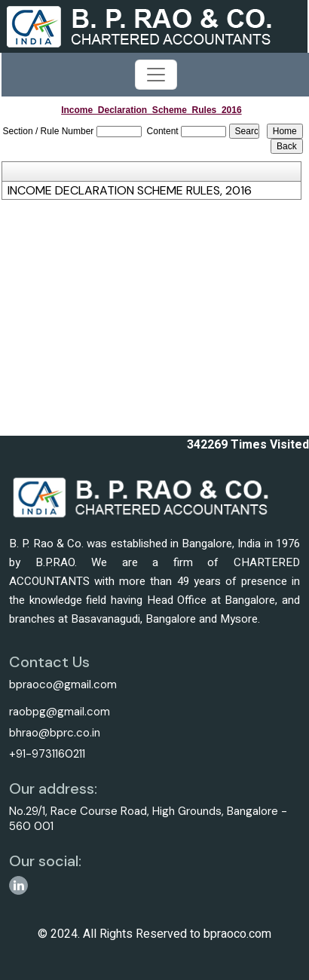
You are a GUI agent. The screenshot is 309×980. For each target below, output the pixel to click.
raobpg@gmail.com (60, 712)
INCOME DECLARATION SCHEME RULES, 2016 (130, 191)
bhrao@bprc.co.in (55, 733)
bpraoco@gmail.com (63, 684)
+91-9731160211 (47, 754)
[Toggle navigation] (156, 75)
